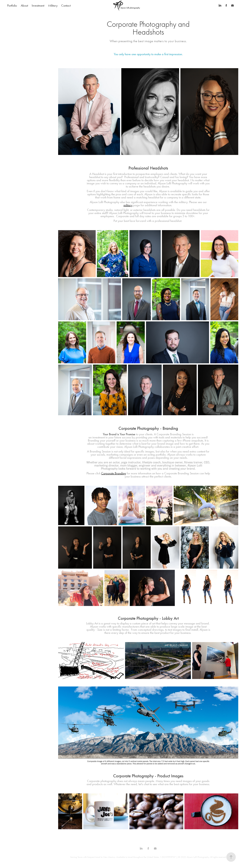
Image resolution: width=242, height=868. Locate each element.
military (128, 205)
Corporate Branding (114, 473)
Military (53, 5)
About (24, 5)
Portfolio (12, 5)
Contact (66, 5)
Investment (38, 5)
